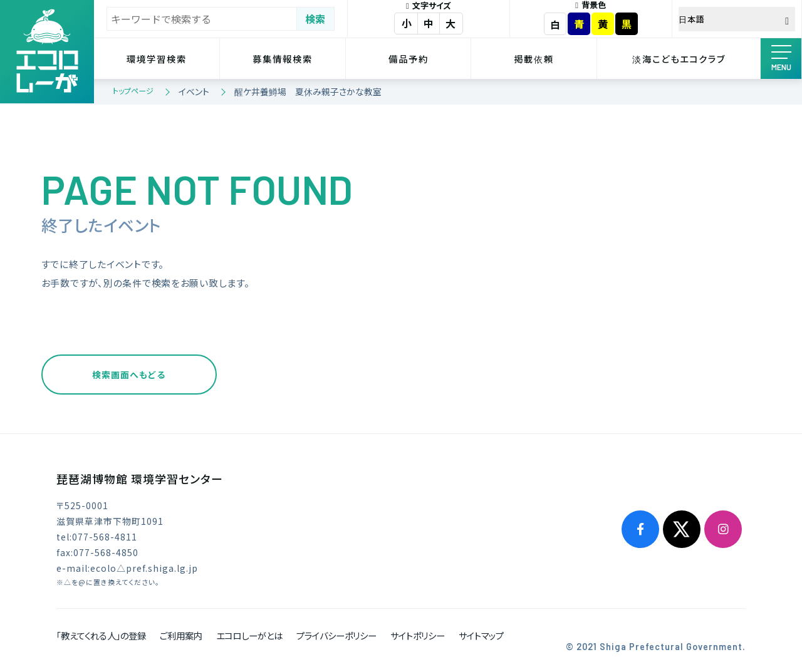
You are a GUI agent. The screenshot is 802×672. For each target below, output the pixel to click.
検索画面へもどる (129, 375)
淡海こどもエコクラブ (679, 59)
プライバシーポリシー (336, 635)
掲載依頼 (534, 59)
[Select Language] (737, 19)
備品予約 (409, 59)
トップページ (133, 90)
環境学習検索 (157, 59)
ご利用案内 (181, 635)
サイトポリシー (418, 635)
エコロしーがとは (249, 635)
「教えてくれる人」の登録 (101, 635)
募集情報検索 (283, 59)
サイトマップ (481, 635)
